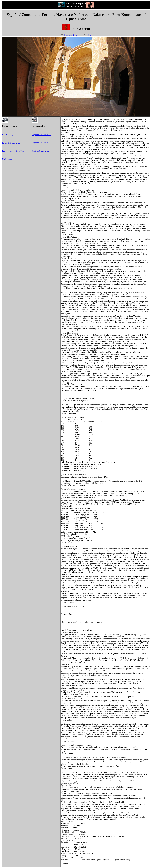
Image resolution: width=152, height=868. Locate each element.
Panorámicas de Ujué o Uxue (13, 151)
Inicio (89, 35)
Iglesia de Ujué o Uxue (11, 143)
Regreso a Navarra (71, 35)
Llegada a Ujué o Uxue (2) (42, 143)
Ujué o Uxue (7, 159)
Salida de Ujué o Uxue (40, 151)
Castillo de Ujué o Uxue (11, 135)
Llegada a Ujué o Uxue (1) (42, 135)
